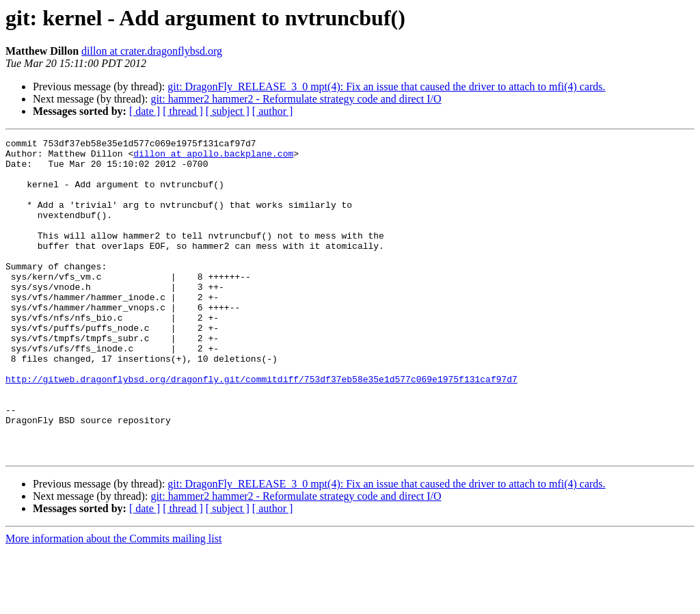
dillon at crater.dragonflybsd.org (152, 51)
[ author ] (273, 111)
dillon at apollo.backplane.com (213, 157)
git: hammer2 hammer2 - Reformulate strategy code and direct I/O (296, 99)
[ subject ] (228, 111)
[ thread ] (183, 111)
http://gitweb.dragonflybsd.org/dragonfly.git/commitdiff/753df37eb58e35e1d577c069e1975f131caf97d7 (261, 428)
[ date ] (145, 111)
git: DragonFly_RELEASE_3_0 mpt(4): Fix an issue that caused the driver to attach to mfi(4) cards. (386, 86)
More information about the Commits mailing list (113, 602)
